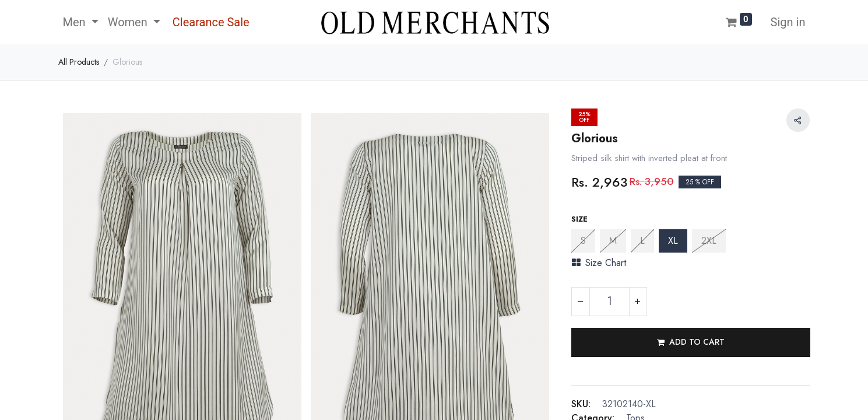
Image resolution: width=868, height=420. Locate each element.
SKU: (581, 404)
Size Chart (599, 263)
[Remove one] (581, 302)
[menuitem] (210, 22)
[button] (691, 342)
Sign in (788, 22)
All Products (79, 62)
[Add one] (638, 302)
